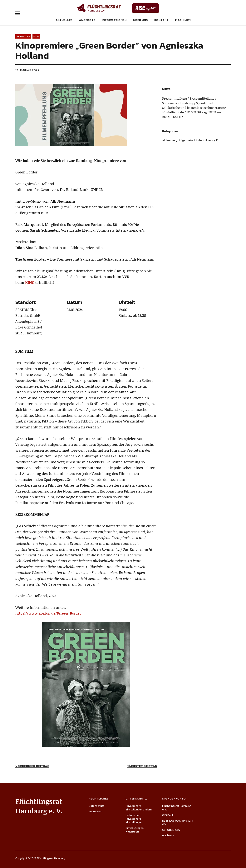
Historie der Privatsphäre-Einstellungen (134, 819)
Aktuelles (64, 20)
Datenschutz (96, 806)
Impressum (96, 811)
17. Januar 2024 (27, 70)
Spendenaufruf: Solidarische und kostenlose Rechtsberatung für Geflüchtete (194, 108)
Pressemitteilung (175, 98)
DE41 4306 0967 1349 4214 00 (177, 823)
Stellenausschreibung (178, 103)
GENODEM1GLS (171, 830)
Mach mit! (183, 20)
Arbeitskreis (204, 140)
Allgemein (186, 140)
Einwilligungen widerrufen (135, 830)
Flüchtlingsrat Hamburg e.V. (177, 808)
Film (36, 36)
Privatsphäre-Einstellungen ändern (139, 808)
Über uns (140, 20)
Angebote (87, 20)
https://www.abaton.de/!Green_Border (49, 613)
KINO (30, 282)
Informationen (114, 20)
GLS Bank (168, 815)
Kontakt (161, 20)
